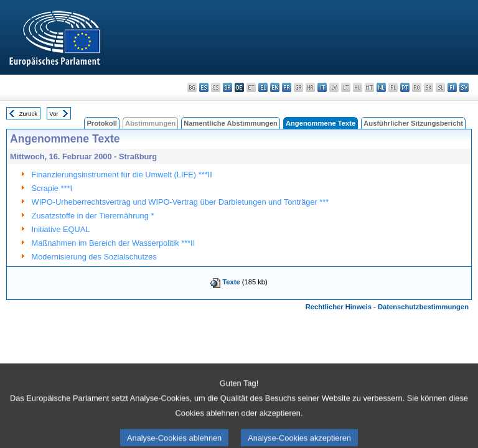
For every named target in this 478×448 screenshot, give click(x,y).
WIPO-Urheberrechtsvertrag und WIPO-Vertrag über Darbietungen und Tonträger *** (180, 202)
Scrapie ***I (52, 188)
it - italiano (322, 87)
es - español (204, 87)
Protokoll (101, 123)
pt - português (405, 87)
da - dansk (227, 87)
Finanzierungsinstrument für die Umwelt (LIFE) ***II (122, 175)
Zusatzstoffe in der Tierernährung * (93, 216)
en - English (275, 87)
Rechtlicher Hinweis (339, 307)
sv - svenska (464, 87)
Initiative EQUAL (61, 229)
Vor (54, 114)
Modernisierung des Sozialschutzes (94, 257)
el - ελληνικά (263, 87)
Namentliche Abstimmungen (231, 123)
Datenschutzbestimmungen (423, 307)
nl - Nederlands (381, 87)
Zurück (28, 114)
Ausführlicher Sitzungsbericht (413, 123)
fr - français (287, 87)
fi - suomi (452, 87)
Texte (231, 282)
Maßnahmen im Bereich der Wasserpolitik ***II (114, 243)
